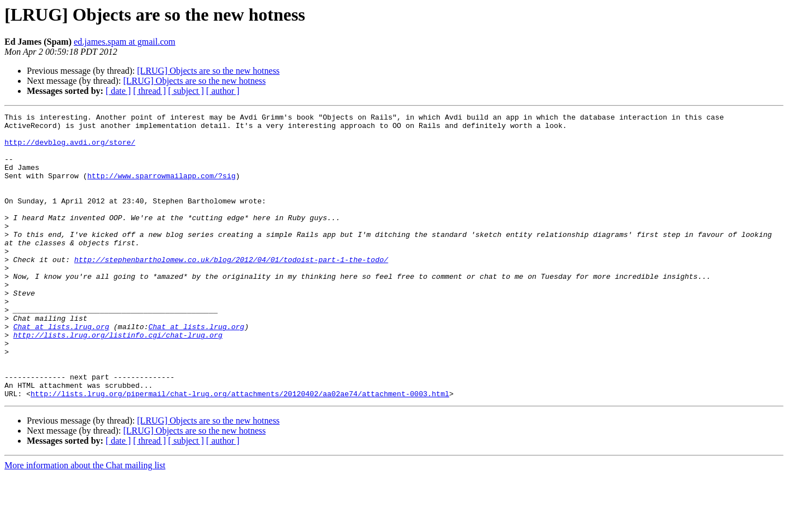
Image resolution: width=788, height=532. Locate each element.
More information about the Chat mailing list (85, 522)
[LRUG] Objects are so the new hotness (208, 71)
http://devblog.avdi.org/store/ (70, 149)
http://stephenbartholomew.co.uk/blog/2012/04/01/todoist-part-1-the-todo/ (231, 289)
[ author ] (223, 91)
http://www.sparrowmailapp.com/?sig (161, 189)
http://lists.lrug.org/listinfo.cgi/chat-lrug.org (118, 380)
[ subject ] (186, 91)
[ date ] (118, 91)
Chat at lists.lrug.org (61, 370)
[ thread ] (149, 91)
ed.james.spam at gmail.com (125, 42)
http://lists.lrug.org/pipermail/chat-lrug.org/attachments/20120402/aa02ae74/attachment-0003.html (240, 450)
